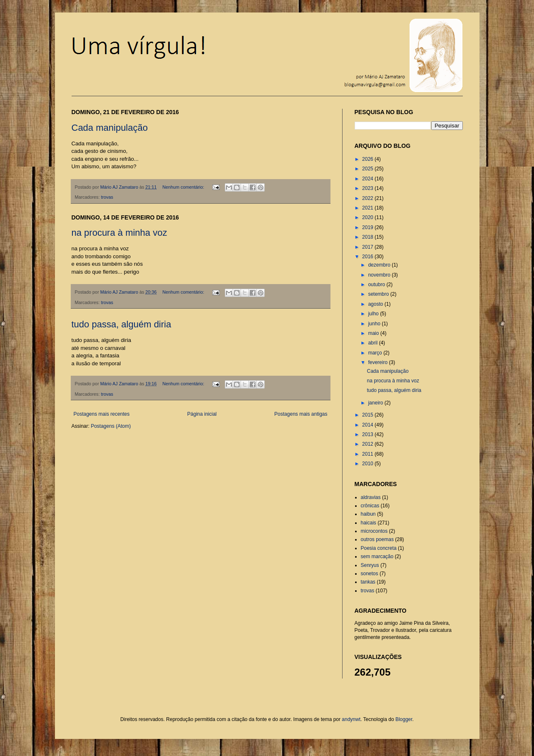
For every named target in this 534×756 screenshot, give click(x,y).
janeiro (376, 403)
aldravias (371, 497)
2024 (368, 179)
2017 (368, 247)
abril (373, 343)
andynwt (351, 719)
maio (374, 333)
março (376, 353)
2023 (368, 188)
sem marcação (377, 556)
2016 (368, 257)
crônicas (370, 506)
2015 (368, 415)
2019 (368, 227)
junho (375, 324)
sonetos (370, 574)
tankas (368, 582)
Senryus (370, 565)
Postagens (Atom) (111, 426)
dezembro (380, 265)
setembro (379, 294)
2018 (368, 237)
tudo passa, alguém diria (122, 324)
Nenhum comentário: (184, 187)
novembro (380, 275)
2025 (368, 169)
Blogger (404, 719)
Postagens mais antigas (301, 414)
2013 (368, 434)
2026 (368, 159)
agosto (376, 304)
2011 (368, 454)
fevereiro (378, 362)
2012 (368, 444)
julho (374, 314)
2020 (368, 217)
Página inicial (202, 414)
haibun (368, 514)
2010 (368, 464)
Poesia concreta (379, 548)
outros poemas (377, 539)
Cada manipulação (110, 128)
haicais (369, 523)
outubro (377, 284)
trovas (107, 197)
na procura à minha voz (119, 233)
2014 (368, 425)
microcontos (374, 531)
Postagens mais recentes (102, 414)
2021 (368, 208)
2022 (368, 198)
